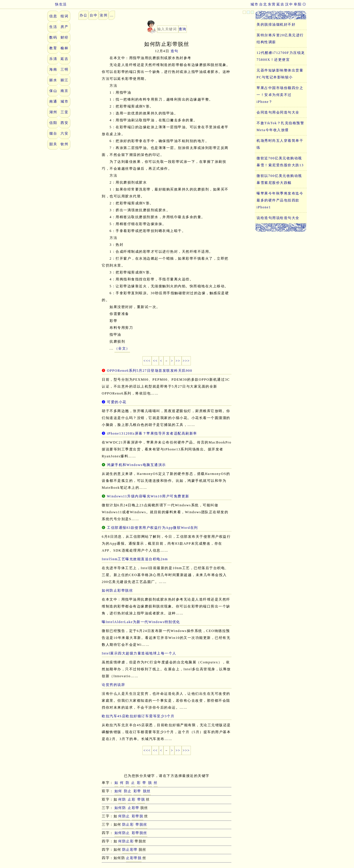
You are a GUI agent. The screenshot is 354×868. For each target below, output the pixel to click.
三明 (64, 69)
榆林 (64, 48)
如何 (118, 791)
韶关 (53, 144)
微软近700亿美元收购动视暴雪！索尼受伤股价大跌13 (280, 162)
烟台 (53, 133)
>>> (186, 361)
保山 (53, 91)
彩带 (137, 791)
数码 (53, 37)
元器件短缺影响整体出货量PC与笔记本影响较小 (280, 74)
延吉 (280, 4)
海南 (53, 69)
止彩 (132, 799)
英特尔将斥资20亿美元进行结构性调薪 (280, 39)
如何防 (120, 808)
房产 (64, 27)
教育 (53, 48)
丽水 (53, 80)
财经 (64, 37)
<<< (147, 361)
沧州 (104, 15)
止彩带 (134, 808)
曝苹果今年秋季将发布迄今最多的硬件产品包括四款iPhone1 (280, 200)
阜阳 (298, 4)
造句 (175, 51)
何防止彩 (126, 841)
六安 (64, 133)
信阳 (53, 123)
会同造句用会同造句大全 (278, 112)
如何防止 (122, 833)
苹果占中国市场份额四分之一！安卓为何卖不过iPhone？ (280, 95)
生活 (53, 27)
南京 (64, 91)
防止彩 (128, 824)
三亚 (64, 112)
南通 (53, 101)
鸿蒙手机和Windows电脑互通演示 (136, 465)
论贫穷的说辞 (113, 685)
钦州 (64, 144)
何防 (122, 799)
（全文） (122, 348)
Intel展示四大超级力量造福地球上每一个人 (139, 653)
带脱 (141, 799)
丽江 (64, 80)
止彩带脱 (134, 858)
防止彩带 (130, 850)
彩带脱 (138, 816)
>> (178, 361)
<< (155, 361)
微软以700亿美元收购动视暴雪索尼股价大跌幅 (279, 179)
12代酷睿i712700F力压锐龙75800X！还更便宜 (281, 56)
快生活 (57, 4)
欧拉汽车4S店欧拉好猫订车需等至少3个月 (138, 716)
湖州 (53, 112)
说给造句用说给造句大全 (278, 218)
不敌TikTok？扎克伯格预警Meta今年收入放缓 (280, 127)
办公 (83, 15)
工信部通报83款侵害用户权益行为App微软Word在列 (152, 528)
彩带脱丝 (140, 833)
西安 (64, 123)
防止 (128, 791)
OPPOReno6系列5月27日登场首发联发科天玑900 (150, 371)
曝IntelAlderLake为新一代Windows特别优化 (141, 622)
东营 (272, 4)
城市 (254, 4)
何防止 (124, 816)
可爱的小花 (117, 402)
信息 (53, 16)
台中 (94, 15)
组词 (64, 16)
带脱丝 (141, 824)
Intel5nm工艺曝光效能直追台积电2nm (135, 559)
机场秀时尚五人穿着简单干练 (280, 144)
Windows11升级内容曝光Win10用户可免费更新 (148, 496)
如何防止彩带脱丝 (117, 590)
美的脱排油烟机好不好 (276, 24)
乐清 (53, 59)
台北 (263, 4)
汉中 (289, 4)
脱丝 (147, 791)
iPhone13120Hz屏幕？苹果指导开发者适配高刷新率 (152, 433)
